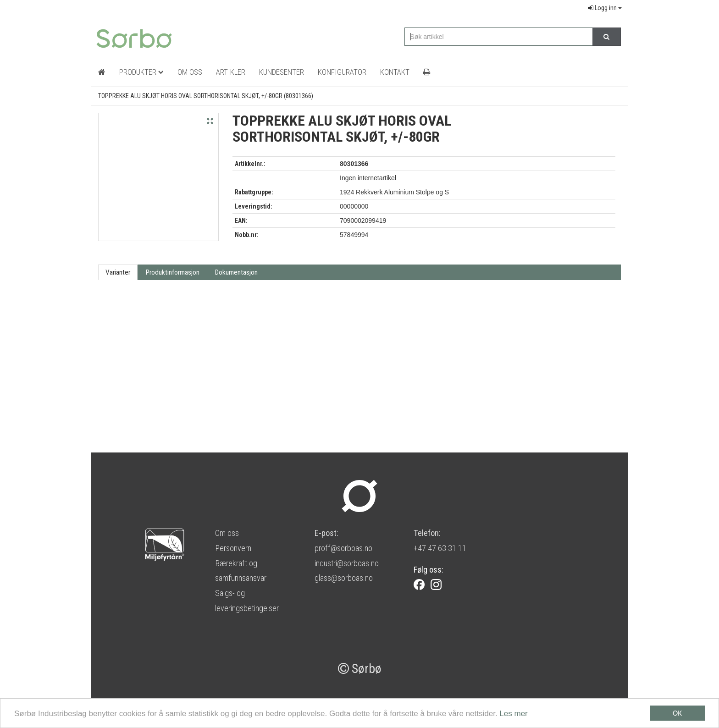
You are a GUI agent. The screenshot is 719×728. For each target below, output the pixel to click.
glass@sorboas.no (344, 578)
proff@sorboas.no (343, 548)
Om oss (227, 533)
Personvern (233, 548)
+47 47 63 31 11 (440, 548)
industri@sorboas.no (347, 563)
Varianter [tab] (118, 272)
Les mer (513, 714)
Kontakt (395, 72)
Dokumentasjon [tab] (236, 272)
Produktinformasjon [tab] (173, 272)
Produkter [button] (141, 72)
